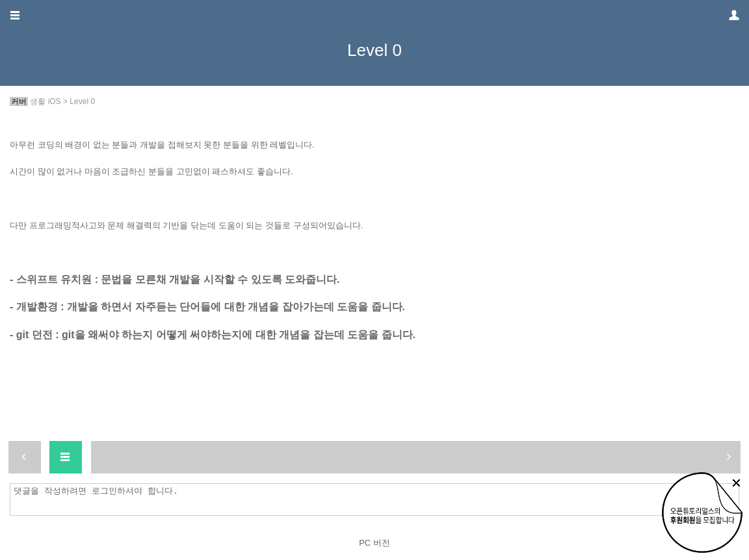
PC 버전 (374, 543)
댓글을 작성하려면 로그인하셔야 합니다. (378, 500)
